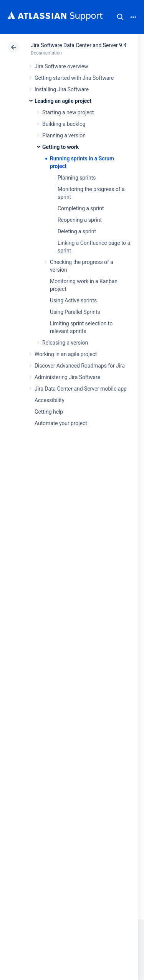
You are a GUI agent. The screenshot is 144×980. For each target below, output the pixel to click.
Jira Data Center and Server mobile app (81, 389)
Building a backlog (64, 124)
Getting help (49, 412)
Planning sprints (77, 178)
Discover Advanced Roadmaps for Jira (80, 366)
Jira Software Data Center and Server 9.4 (79, 45)
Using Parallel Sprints (75, 312)
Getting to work (60, 147)
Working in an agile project (66, 354)
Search (120, 17)
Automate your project (61, 423)
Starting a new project (68, 112)
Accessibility (49, 400)
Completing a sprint (81, 208)
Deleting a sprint (77, 231)
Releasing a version (65, 343)
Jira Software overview (61, 66)
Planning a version (64, 135)
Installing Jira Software (62, 89)
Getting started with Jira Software (74, 78)
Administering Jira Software (67, 377)
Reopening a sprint (80, 220)
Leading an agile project (63, 101)
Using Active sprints (73, 300)
